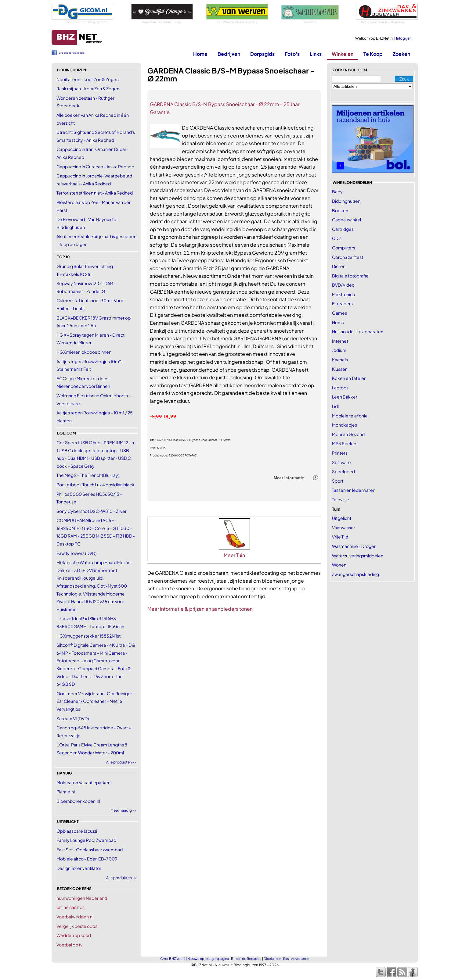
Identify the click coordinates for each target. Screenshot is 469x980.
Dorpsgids (262, 54)
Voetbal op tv (69, 945)
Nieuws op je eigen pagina (208, 959)
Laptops (340, 388)
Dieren (339, 266)
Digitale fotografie (350, 276)
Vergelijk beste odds (77, 926)
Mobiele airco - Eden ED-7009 (87, 859)
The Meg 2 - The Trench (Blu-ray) (88, 475)
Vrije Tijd (340, 537)
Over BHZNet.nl (173, 959)
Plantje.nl (66, 792)
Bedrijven (229, 54)
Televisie (341, 499)
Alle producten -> (121, 762)
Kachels (340, 359)
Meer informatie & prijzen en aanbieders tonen (200, 609)
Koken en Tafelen (349, 378)
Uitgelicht (342, 518)
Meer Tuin (234, 555)
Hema (338, 322)
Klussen (340, 369)
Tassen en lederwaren (354, 490)
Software (341, 462)
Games (339, 313)
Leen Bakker (345, 397)
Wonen (339, 565)
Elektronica (343, 294)
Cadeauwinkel (346, 220)
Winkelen (343, 54)
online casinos (70, 907)
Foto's (292, 54)
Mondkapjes (345, 425)
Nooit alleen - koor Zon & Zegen (88, 79)
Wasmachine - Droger (354, 546)
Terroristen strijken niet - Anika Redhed (95, 193)
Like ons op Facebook (71, 53)
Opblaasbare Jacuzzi (77, 831)
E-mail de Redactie (246, 959)
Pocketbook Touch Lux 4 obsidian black (95, 485)
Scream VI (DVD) (73, 718)
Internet (340, 341)
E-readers (342, 303)
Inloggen (404, 38)
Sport (338, 481)
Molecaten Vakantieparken (83, 782)
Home (200, 54)
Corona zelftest (348, 257)
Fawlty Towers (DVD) (76, 553)
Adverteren (300, 959)
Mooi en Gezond (348, 434)
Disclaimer (272, 959)
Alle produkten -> (121, 878)
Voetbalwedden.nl (75, 917)
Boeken (340, 210)
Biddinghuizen (346, 201)
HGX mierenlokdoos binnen (84, 352)
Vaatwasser (344, 528)
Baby (337, 191)
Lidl (335, 406)
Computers (344, 248)
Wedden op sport (74, 935)
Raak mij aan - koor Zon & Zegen (88, 88)
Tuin (336, 509)
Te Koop (373, 54)
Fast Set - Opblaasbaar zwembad (90, 849)
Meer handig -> (123, 810)
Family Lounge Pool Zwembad (86, 840)
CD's (337, 238)
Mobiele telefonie (350, 416)
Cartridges (343, 229)
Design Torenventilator (79, 868)
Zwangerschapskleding (355, 574)
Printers (340, 453)
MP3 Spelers (345, 443)
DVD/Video (343, 285)
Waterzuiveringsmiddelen (358, 556)
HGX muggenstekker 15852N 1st (88, 636)
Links (316, 54)
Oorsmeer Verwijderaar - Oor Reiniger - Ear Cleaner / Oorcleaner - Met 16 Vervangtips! (96, 701)
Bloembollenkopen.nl (78, 801)
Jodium (339, 350)
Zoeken (401, 54)
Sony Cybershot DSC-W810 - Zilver (92, 511)
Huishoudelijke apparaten (358, 331)
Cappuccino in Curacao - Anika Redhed (95, 166)
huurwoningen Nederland (82, 898)
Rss (286, 959)
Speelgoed (343, 471)
